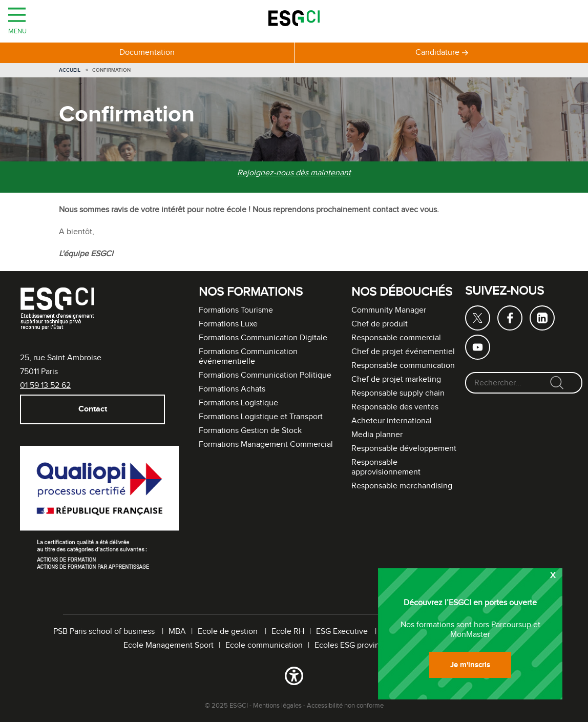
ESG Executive (343, 632)
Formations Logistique (238, 403)
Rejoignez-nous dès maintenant (294, 173)
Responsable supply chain (398, 393)
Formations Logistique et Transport (261, 417)
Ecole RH (288, 632)
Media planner (377, 435)
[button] (294, 678)
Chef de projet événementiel (403, 352)
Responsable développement (404, 449)
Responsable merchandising (402, 486)
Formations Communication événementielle (248, 357)
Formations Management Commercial (266, 445)
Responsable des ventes (395, 407)
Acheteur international (392, 421)
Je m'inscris (470, 665)
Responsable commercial (396, 338)
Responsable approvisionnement (386, 467)
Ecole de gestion (229, 632)
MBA (177, 632)
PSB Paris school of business (105, 632)
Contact (92, 409)
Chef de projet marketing (396, 379)
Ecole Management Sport (169, 645)
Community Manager (389, 310)
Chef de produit (380, 324)
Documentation (147, 53)
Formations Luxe (228, 324)
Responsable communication (403, 366)
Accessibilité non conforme (345, 706)
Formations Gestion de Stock (250, 431)
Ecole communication (264, 645)
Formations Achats (232, 389)
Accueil (70, 70)
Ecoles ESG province (351, 645)
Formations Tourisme (236, 310)
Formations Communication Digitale (263, 338)
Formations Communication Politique (265, 375)
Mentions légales (277, 706)
